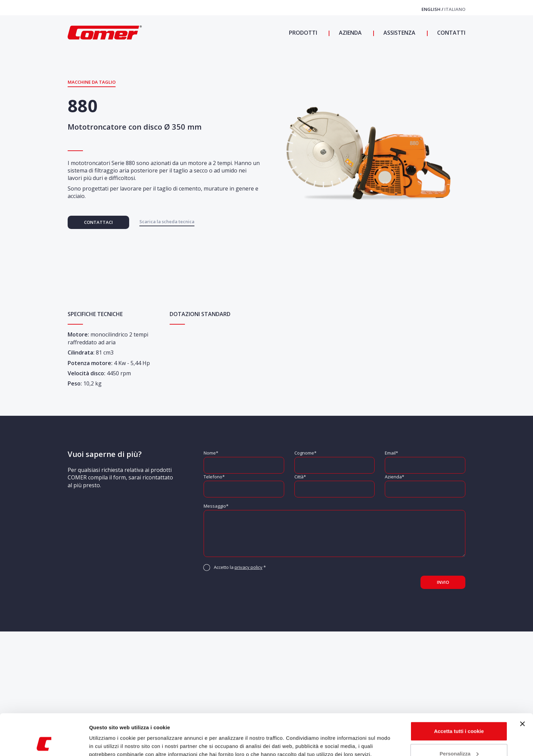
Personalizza (459, 715)
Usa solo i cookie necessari (459, 737)
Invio (443, 582)
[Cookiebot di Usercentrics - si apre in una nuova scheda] (44, 743)
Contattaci (98, 222)
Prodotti (303, 33)
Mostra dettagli (107, 743)
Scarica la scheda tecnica (167, 221)
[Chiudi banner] (522, 685)
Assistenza (399, 33)
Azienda (350, 33)
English (432, 9)
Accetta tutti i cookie (459, 693)
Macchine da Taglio (92, 82)
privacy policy (248, 567)
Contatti (451, 33)
